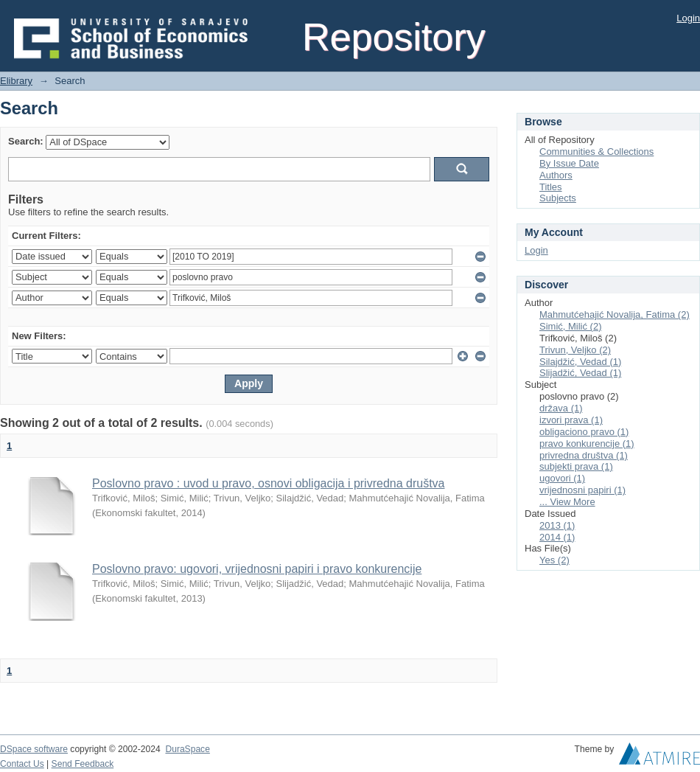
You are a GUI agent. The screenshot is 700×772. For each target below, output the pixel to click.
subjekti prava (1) (576, 466)
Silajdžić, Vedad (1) (580, 362)
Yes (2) (554, 560)
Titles (551, 187)
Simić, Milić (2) (571, 326)
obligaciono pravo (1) (584, 432)
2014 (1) (557, 537)
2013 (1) (557, 525)
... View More (567, 502)
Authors (556, 175)
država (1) (561, 408)
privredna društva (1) (584, 455)
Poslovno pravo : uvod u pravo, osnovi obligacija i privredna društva (269, 483)
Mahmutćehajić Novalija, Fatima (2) (615, 314)
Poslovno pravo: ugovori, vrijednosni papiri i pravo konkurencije (257, 569)
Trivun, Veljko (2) (575, 350)
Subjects (558, 198)
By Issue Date (569, 163)
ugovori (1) (562, 478)
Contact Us (22, 764)
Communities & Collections (596, 152)
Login (688, 18)
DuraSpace (187, 749)
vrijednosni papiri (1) (582, 490)
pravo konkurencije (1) (587, 444)
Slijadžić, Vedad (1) (580, 373)
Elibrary (16, 81)
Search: (26, 141)
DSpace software (34, 749)
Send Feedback (83, 764)
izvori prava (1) (571, 420)
